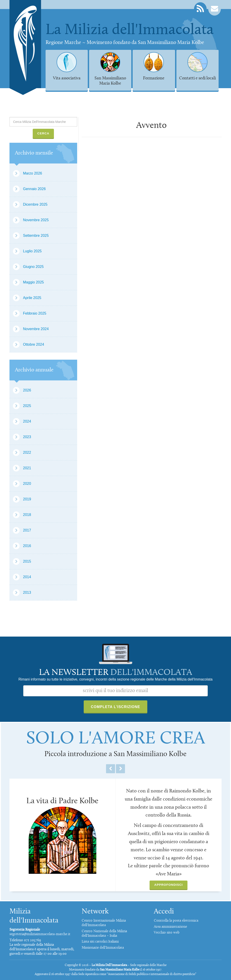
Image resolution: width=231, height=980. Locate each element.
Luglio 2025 (32, 251)
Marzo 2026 (33, 173)
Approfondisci (169, 885)
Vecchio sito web (167, 933)
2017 (27, 530)
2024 (27, 421)
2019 (27, 499)
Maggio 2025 (33, 282)
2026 (27, 390)
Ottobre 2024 (33, 344)
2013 (27, 592)
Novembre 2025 (36, 220)
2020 (27, 484)
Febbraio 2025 (35, 313)
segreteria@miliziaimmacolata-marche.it (40, 934)
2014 (27, 577)
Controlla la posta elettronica (176, 921)
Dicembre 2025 (35, 204)
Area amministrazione (170, 927)
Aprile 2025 (32, 298)
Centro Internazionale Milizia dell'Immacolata (104, 923)
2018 (27, 515)
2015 (27, 561)
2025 (27, 406)
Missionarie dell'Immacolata (103, 948)
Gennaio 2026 (34, 189)
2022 (27, 452)
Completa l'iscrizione (116, 707)
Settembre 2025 (36, 236)
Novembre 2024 (36, 329)
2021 (27, 468)
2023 (27, 437)
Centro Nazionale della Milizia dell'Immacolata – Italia (104, 934)
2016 (27, 546)
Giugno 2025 (33, 267)
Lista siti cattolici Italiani (100, 942)
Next (120, 769)
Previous (111, 769)
